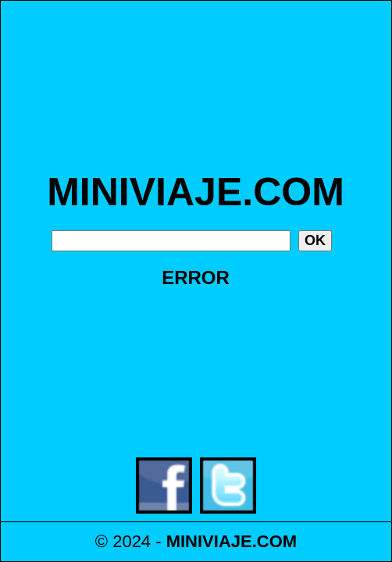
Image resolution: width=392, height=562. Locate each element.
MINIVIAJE (209, 541)
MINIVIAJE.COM (196, 192)
